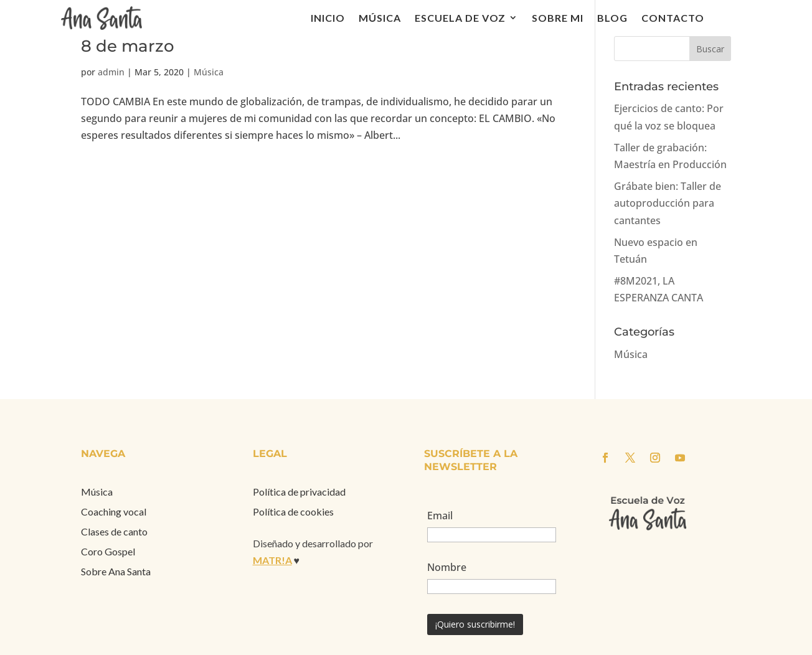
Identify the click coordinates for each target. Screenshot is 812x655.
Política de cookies (293, 511)
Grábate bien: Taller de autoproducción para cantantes (668, 203)
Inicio (328, 18)
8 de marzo (128, 46)
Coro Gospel (108, 551)
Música (380, 18)
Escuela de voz (460, 18)
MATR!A (272, 560)
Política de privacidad (299, 492)
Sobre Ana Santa (116, 571)
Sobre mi (558, 18)
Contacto (673, 18)
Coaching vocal (114, 511)
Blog (612, 18)
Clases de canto (114, 531)
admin (111, 72)
